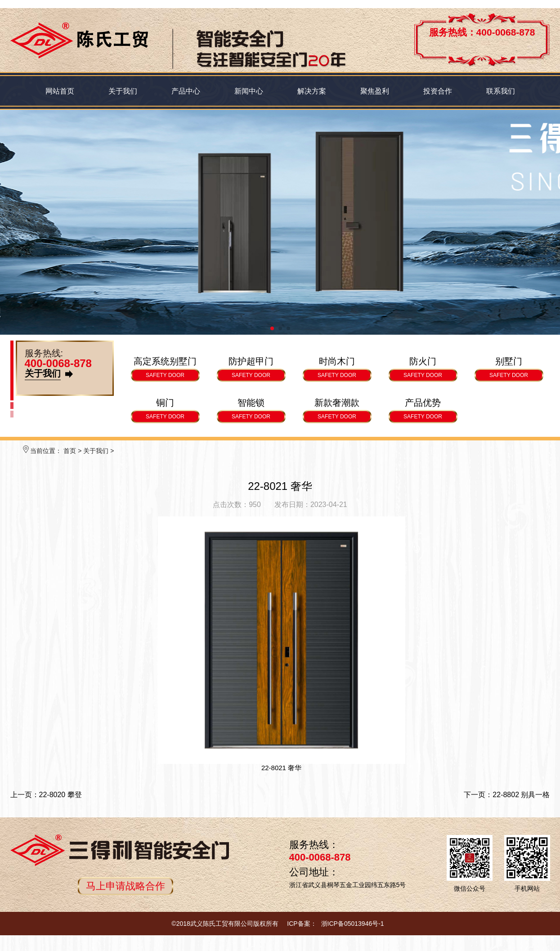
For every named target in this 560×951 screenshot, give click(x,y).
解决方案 (312, 91)
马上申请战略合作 (125, 886)
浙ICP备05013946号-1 (353, 924)
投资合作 (438, 91)
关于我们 (123, 91)
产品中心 (186, 91)
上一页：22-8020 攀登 (46, 795)
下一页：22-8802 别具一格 (507, 795)
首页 (70, 451)
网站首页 (60, 91)
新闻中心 (249, 91)
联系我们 (501, 91)
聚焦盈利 (375, 91)
